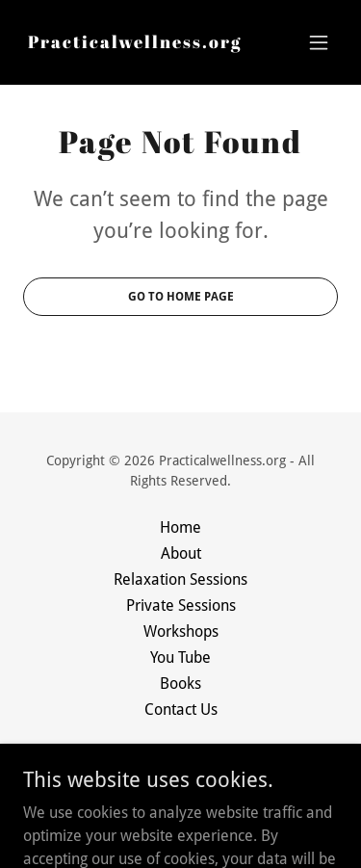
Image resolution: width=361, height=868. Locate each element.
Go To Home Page (181, 297)
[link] (135, 43)
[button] (319, 42)
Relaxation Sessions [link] (180, 579)
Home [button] (180, 527)
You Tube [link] (180, 658)
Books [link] (180, 684)
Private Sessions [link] (181, 605)
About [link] (181, 553)
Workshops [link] (181, 631)
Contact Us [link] (181, 710)
